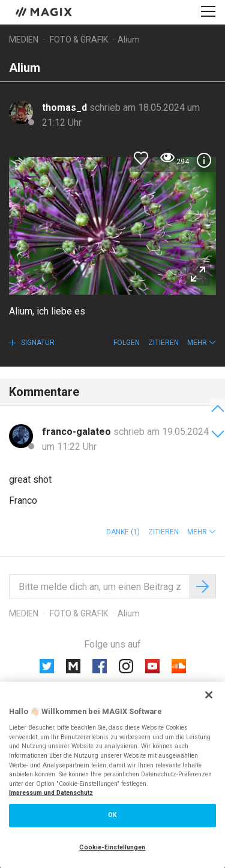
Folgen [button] (127, 343)
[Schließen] (209, 695)
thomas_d (66, 108)
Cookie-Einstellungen (112, 847)
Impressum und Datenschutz (51, 793)
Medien (24, 40)
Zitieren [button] (163, 343)
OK (112, 815)
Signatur (37, 343)
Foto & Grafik (79, 40)
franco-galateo (78, 432)
